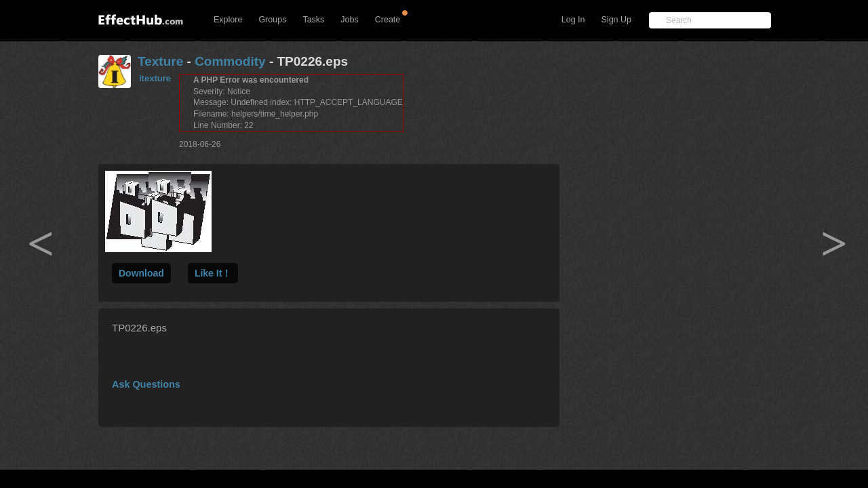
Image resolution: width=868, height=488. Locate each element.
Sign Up (616, 20)
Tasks (313, 20)
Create (388, 20)
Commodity (230, 61)
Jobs (349, 20)
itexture (155, 78)
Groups (272, 20)
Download (141, 273)
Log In (573, 20)
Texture (160, 61)
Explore (228, 20)
